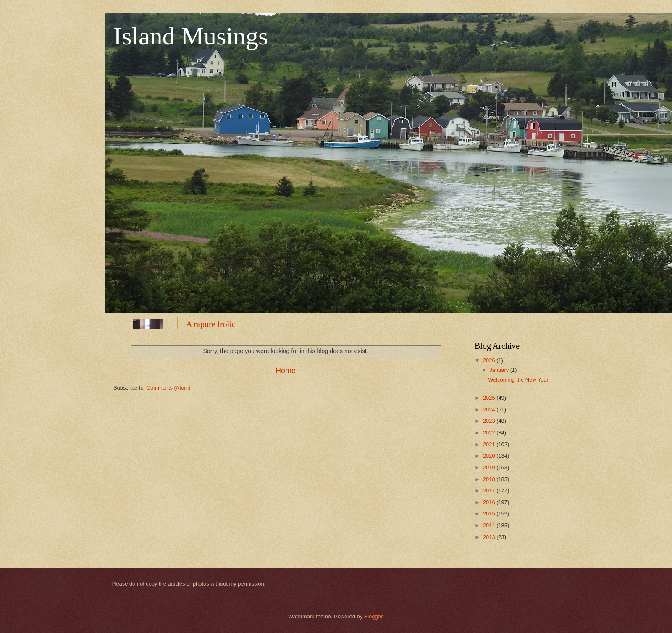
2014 (490, 525)
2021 (490, 444)
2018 (490, 479)
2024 (490, 409)
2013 (490, 537)
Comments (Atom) (168, 388)
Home (286, 371)
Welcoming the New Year (518, 380)
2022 (490, 433)
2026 (490, 360)
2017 (490, 490)
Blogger (373, 616)
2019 (490, 467)
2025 (490, 398)
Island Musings (191, 36)
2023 (490, 421)
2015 (490, 514)
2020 (490, 456)
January (500, 370)
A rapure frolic (211, 324)
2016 (490, 502)
